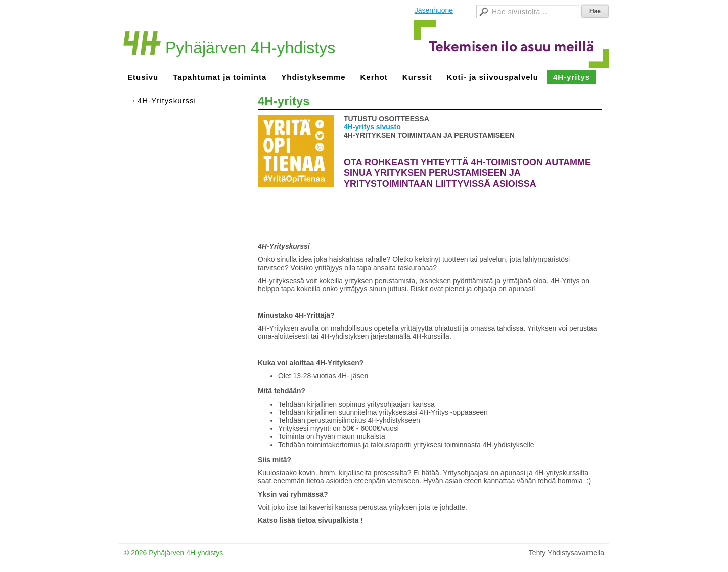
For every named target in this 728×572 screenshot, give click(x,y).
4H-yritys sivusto (372, 127)
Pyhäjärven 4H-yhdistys (250, 48)
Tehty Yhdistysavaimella (566, 553)
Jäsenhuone (434, 10)
